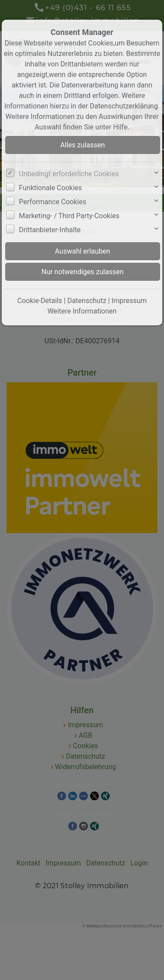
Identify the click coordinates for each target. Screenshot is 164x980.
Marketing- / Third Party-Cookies (69, 216)
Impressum (129, 301)
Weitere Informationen (82, 311)
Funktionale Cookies (50, 188)
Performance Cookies (52, 202)
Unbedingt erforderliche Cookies (69, 174)
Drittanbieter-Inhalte (50, 230)
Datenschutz (87, 301)
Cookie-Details (40, 301)
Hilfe (120, 127)
